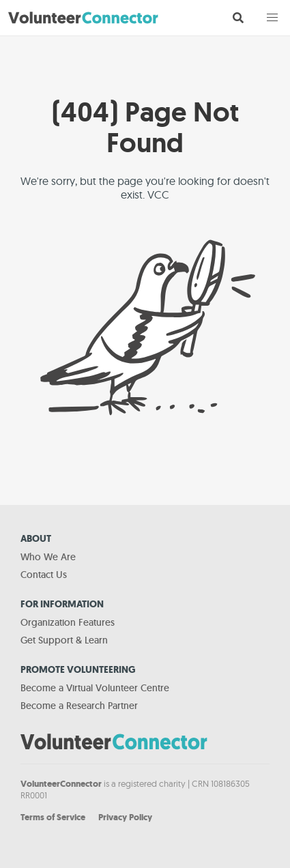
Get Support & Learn (64, 640)
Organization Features (68, 622)
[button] (272, 18)
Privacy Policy (125, 817)
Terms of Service (53, 817)
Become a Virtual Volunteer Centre (95, 688)
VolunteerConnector (61, 784)
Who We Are (48, 557)
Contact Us (44, 575)
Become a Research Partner (79, 706)
